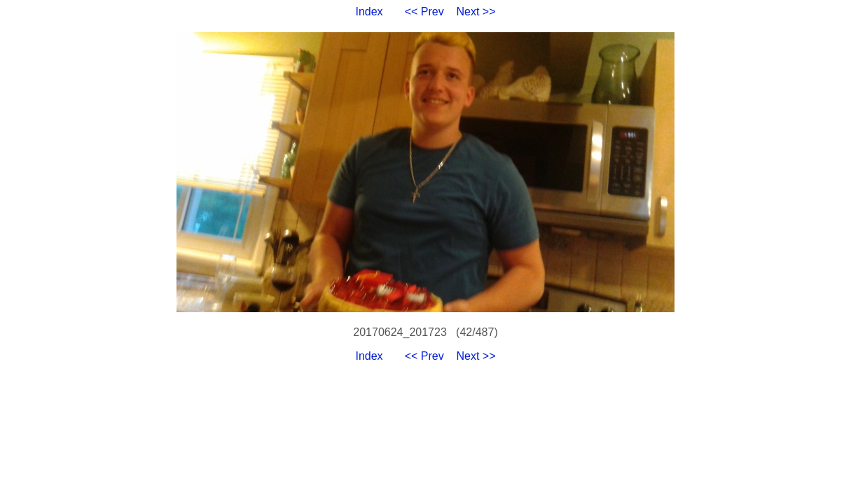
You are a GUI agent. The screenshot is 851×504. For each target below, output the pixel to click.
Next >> (476, 12)
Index (369, 12)
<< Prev (424, 12)
